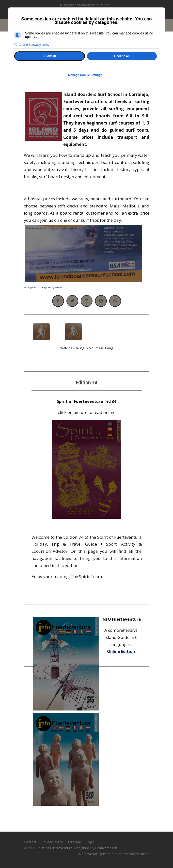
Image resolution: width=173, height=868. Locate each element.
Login (90, 842)
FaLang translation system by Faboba (43, 287)
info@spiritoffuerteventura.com (87, 5)
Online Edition (121, 651)
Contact (30, 842)
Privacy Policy (52, 842)
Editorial (74, 842)
